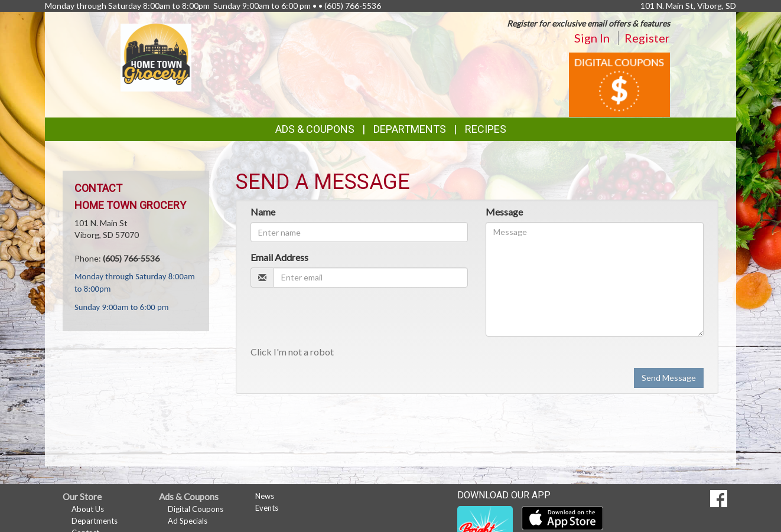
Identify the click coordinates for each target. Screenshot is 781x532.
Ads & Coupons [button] (315, 129)
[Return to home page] (156, 56)
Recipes (486, 129)
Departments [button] (410, 129)
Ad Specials (188, 521)
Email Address (279, 257)
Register (647, 38)
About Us (88, 509)
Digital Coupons (196, 509)
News (265, 496)
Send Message (669, 378)
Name (263, 212)
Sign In (592, 38)
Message (504, 212)
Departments (95, 521)
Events (267, 508)
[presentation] (340, 319)
